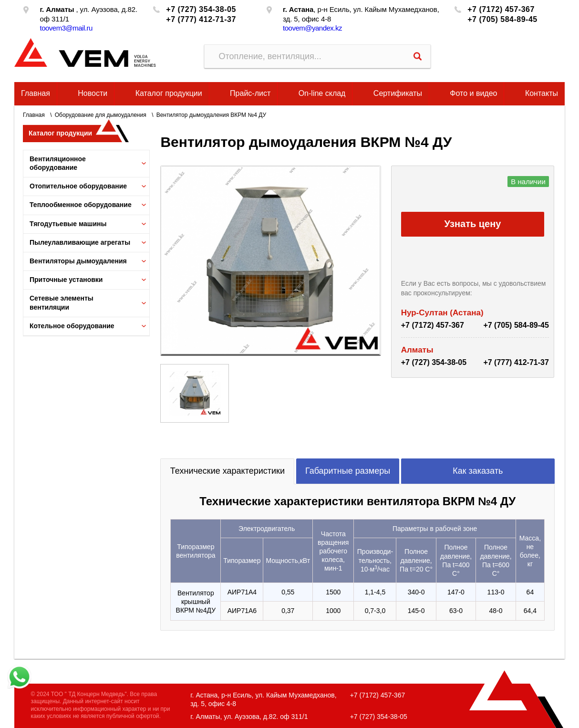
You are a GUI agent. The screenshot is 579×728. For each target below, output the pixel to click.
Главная (36, 93)
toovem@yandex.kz (312, 28)
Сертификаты (398, 93)
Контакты (542, 93)
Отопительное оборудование (78, 186)
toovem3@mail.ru (66, 28)
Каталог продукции (169, 93)
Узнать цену (473, 224)
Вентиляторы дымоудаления (78, 261)
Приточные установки (66, 280)
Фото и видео (473, 93)
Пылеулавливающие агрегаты (80, 242)
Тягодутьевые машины (68, 224)
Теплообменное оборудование (81, 205)
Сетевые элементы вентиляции (62, 302)
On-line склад (322, 93)
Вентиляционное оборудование (58, 163)
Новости (93, 93)
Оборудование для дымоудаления (101, 115)
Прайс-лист (250, 93)
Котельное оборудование (72, 326)
